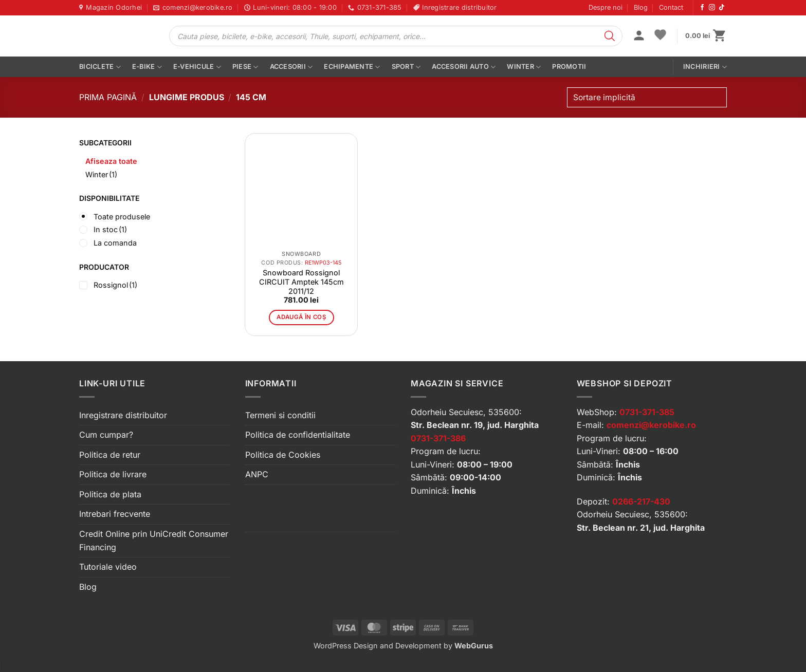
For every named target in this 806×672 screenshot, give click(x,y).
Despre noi (606, 7)
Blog (641, 7)
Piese (245, 67)
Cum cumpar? (106, 435)
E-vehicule (197, 67)
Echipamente (352, 67)
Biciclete (100, 67)
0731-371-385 (647, 412)
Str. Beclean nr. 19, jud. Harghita (475, 425)
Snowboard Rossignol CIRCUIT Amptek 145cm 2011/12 (301, 282)
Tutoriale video (108, 567)
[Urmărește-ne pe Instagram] (712, 8)
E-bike (147, 67)
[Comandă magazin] (647, 97)
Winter (524, 67)
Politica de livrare (113, 474)
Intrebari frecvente (115, 514)
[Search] (610, 36)
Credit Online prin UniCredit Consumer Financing (154, 540)
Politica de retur (110, 455)
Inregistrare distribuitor (123, 415)
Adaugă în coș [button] (301, 317)
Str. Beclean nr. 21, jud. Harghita (641, 528)
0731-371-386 (438, 438)
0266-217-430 (641, 501)
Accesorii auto (464, 67)
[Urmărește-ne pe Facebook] (702, 8)
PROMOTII (569, 67)
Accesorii (291, 67)
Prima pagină (108, 97)
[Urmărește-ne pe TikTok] (722, 8)
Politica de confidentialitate (298, 435)
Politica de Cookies (283, 455)
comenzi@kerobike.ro (651, 425)
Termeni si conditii (280, 415)
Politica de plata (110, 494)
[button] (639, 36)
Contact (671, 7)
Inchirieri (705, 67)
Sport (406, 67)
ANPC (257, 474)
